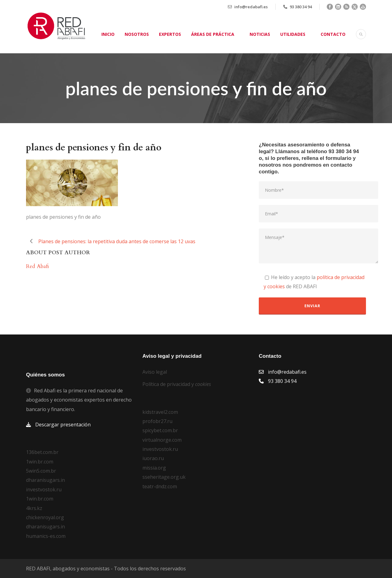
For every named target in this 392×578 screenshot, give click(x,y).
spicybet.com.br (160, 430)
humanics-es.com (46, 536)
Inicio (108, 34)
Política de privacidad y (177, 384)
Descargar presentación (63, 425)
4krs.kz (34, 508)
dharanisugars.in (45, 480)
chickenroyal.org (45, 517)
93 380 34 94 (301, 7)
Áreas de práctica (213, 34)
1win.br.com (40, 462)
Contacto (333, 34)
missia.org (154, 468)
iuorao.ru (153, 458)
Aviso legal (155, 372)
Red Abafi (38, 266)
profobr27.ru (157, 421)
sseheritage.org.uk (164, 477)
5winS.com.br (41, 471)
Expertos (170, 34)
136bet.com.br (42, 452)
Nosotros (137, 34)
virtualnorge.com (162, 440)
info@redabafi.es (251, 7)
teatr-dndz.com (160, 486)
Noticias (260, 34)
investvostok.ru (44, 489)
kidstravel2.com (160, 412)
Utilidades (293, 34)
